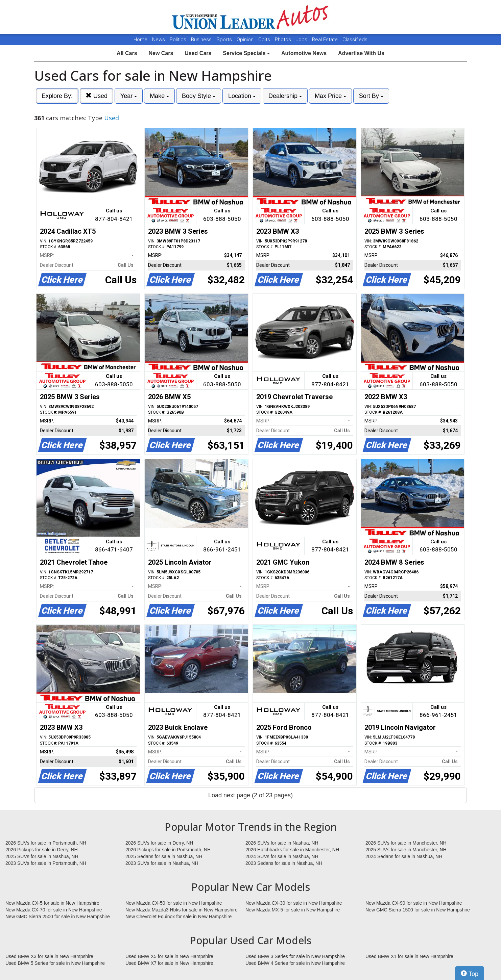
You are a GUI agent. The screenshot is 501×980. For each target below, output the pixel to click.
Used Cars (198, 53)
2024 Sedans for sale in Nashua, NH (404, 856)
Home (140, 40)
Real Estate (326, 40)
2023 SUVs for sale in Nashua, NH (162, 863)
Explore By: (57, 96)
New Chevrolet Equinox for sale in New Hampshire (178, 917)
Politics (178, 40)
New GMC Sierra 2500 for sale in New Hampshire (58, 917)
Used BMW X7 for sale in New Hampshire (169, 963)
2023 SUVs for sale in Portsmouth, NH (46, 863)
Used (97, 96)
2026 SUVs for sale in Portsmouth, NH (46, 843)
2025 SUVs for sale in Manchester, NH (406, 850)
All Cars (127, 53)
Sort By (371, 96)
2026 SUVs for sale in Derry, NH (159, 843)
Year (129, 96)
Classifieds (355, 40)
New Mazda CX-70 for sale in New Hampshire (54, 910)
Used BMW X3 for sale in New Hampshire (49, 956)
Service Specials (246, 53)
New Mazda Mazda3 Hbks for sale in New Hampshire (181, 910)
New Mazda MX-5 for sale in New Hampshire (293, 910)
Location (242, 96)
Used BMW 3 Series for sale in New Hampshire (295, 956)
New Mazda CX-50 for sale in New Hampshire (174, 903)
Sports (225, 40)
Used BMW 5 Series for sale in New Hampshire (55, 963)
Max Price (330, 96)
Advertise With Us (361, 53)
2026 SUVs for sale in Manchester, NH (406, 843)
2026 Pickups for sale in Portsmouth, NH (168, 850)
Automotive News (304, 53)
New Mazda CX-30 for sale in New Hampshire (294, 903)
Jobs (302, 40)
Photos (284, 40)
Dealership (285, 96)
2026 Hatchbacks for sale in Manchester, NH (292, 850)
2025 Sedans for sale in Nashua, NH (164, 856)
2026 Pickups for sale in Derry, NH (42, 850)
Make (159, 96)
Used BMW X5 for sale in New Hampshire (169, 956)
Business (202, 40)
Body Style (199, 96)
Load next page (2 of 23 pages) (251, 795)
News (159, 40)
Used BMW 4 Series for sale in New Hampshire (295, 963)
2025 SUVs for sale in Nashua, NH (42, 856)
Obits (265, 40)
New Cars (161, 53)
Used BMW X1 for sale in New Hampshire (409, 956)
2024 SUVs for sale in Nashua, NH (282, 856)
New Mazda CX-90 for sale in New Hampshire (414, 903)
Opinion (246, 40)
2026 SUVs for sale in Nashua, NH (282, 843)
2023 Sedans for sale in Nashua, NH (284, 863)
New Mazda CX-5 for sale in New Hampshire (52, 903)
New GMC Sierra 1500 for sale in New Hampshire (418, 910)
